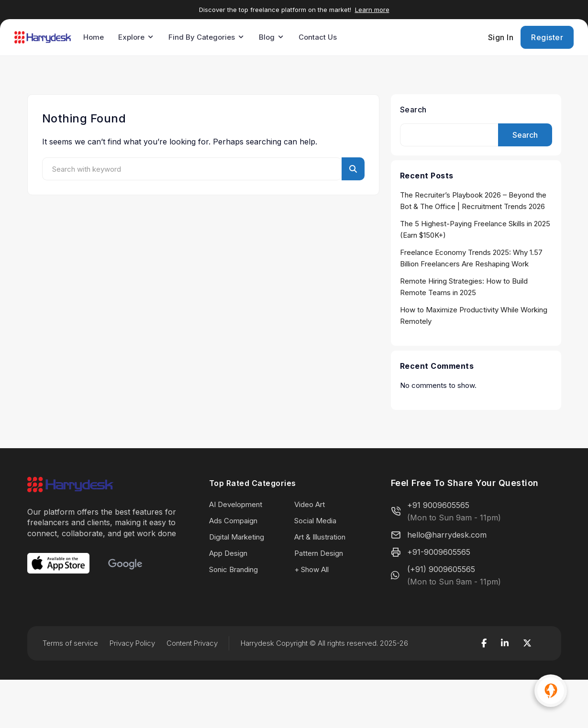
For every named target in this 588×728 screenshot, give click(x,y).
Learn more (372, 10)
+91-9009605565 (439, 552)
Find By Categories (202, 37)
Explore (131, 37)
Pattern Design (319, 553)
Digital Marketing (237, 537)
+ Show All (311, 569)
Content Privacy (192, 643)
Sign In (501, 37)
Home (94, 37)
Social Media (315, 521)
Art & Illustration (320, 537)
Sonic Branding (233, 569)
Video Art (310, 504)
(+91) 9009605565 (441, 569)
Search (413, 110)
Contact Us (318, 37)
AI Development (236, 504)
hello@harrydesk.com (447, 535)
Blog (267, 37)
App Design (228, 553)
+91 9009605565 (438, 505)
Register (547, 37)
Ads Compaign (233, 521)
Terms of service (70, 643)
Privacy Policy (132, 643)
